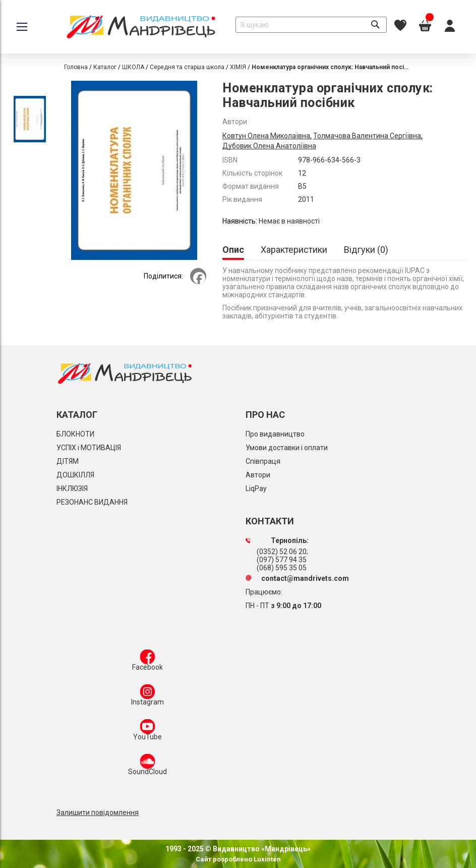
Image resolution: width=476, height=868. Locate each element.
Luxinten (266, 859)
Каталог (105, 67)
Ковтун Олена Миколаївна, (267, 136)
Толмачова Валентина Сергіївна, (368, 136)
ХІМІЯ (238, 67)
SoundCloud (147, 767)
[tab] (233, 251)
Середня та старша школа (187, 67)
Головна (76, 67)
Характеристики (294, 250)
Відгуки (366, 250)
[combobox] (311, 25)
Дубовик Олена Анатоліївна (269, 146)
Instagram (147, 697)
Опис (233, 250)
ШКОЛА (133, 67)
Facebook (147, 662)
